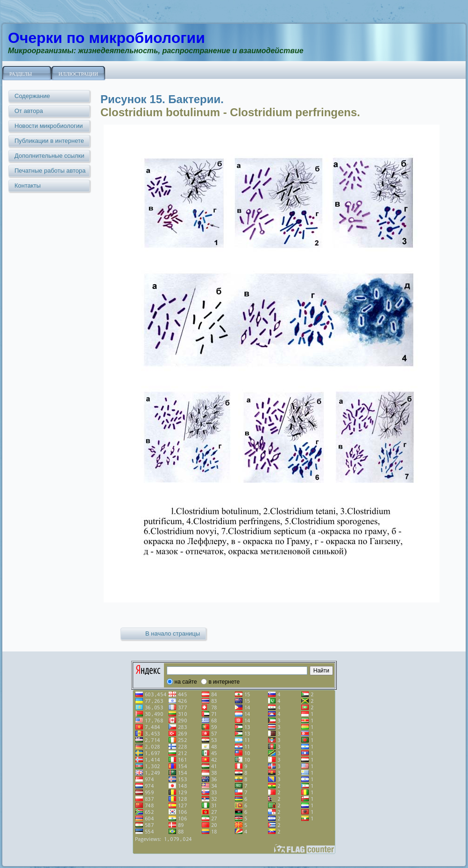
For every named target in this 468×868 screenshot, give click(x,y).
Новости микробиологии (49, 126)
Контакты (28, 185)
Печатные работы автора (50, 171)
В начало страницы (173, 633)
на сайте (186, 682)
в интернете (224, 682)
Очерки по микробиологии (106, 38)
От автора (29, 111)
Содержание (32, 96)
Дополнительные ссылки (49, 156)
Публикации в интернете (49, 141)
